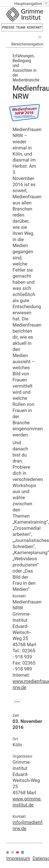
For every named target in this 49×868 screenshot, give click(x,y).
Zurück (17, 702)
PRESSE (8, 27)
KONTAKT (34, 27)
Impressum (18, 858)
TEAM (21, 27)
